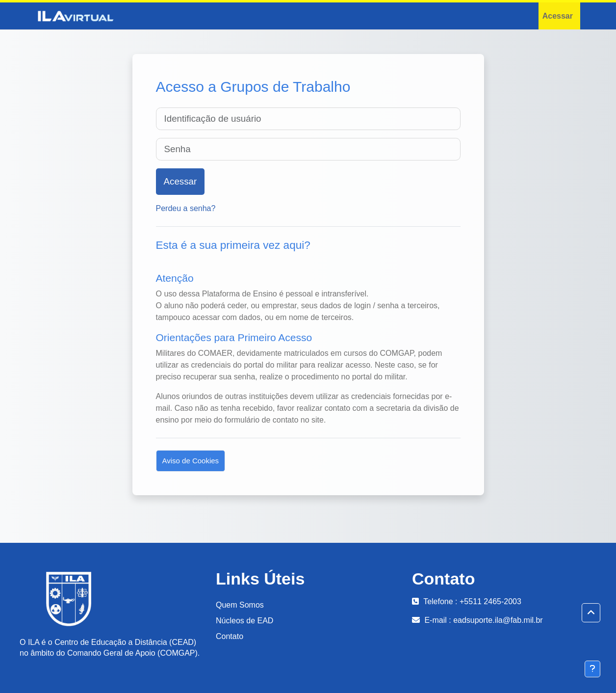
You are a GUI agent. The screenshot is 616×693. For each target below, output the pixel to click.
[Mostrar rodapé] (592, 669)
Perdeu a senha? (186, 208)
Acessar (558, 16)
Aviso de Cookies (191, 461)
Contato (230, 636)
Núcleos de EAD (244, 621)
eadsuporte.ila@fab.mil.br (498, 620)
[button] (591, 613)
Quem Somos (240, 605)
